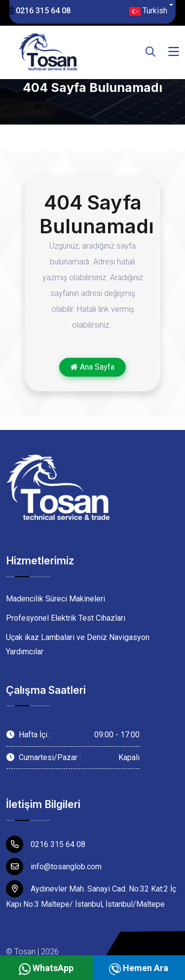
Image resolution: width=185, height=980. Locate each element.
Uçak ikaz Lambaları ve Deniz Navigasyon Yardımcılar (78, 644)
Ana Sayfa (92, 367)
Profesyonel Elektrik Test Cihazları (66, 618)
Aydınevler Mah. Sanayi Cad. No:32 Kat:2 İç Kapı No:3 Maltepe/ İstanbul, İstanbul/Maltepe (91, 895)
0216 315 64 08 (38, 11)
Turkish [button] (148, 11)
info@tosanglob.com (54, 867)
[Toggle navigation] (174, 52)
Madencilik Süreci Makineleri (55, 599)
